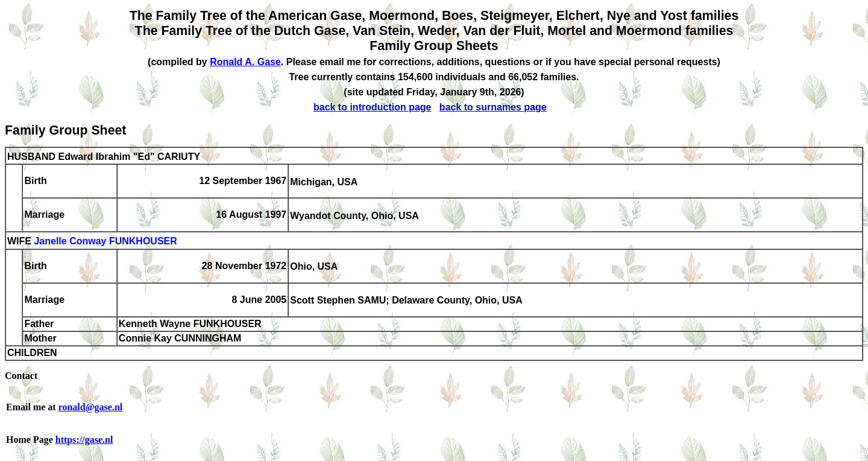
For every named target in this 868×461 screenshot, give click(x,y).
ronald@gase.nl (91, 407)
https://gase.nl (84, 440)
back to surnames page (493, 107)
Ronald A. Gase (245, 62)
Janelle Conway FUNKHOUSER (105, 242)
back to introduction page (373, 107)
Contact (21, 376)
